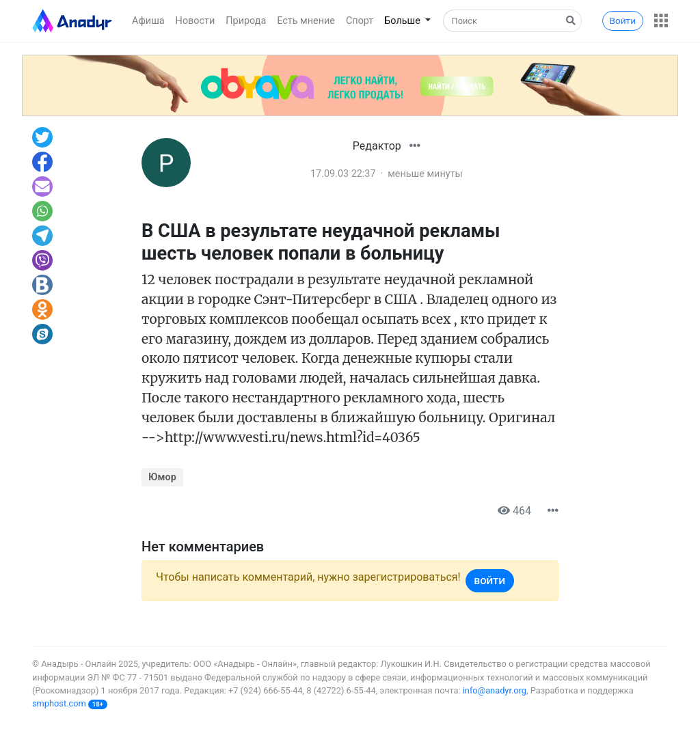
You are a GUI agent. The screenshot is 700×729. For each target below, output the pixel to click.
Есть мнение (306, 21)
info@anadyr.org (495, 690)
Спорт (360, 21)
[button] (661, 20)
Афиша (148, 21)
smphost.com (59, 703)
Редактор (377, 146)
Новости (196, 21)
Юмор (162, 477)
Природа (246, 21)
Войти (623, 20)
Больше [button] (403, 21)
